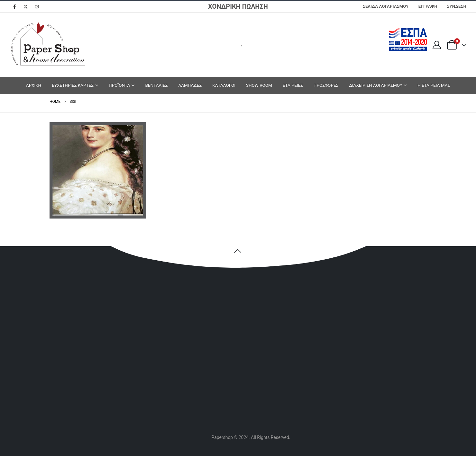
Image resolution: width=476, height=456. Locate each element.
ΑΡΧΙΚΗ (34, 85)
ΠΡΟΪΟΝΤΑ (119, 85)
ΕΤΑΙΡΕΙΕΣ (293, 85)
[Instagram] (37, 6)
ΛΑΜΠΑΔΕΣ (190, 85)
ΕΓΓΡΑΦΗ (428, 6)
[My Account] (437, 45)
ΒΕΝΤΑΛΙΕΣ (156, 85)
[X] (26, 6)
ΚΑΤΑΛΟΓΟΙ (224, 85)
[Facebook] (14, 6)
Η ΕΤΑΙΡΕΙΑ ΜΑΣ (434, 85)
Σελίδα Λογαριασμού (386, 6)
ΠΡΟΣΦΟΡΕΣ (326, 85)
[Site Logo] (48, 45)
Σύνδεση (457, 6)
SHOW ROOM (259, 85)
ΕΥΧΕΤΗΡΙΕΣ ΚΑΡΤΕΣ (73, 85)
